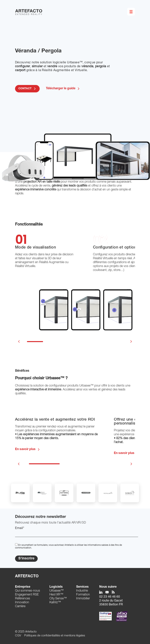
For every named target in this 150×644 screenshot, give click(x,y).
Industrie (82, 591)
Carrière (20, 607)
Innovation (22, 603)
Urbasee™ (57, 591)
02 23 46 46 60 (110, 597)
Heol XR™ (56, 595)
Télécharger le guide (63, 89)
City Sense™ (58, 599)
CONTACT (25, 89)
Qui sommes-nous (28, 591)
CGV (18, 636)
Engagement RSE (27, 595)
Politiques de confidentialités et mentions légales (55, 636)
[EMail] (77, 534)
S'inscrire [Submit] (26, 559)
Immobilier (83, 599)
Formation (83, 595)
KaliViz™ (55, 603)
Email (20, 528)
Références (23, 599)
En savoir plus (25, 449)
